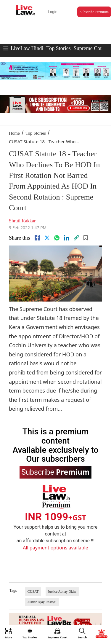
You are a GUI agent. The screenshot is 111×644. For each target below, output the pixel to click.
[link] (76, 238)
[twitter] (47, 238)
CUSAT (33, 592)
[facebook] (37, 238)
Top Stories (58, 48)
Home (14, 133)
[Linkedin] (67, 238)
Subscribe (55, 472)
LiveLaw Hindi (27, 48)
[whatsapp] (57, 238)
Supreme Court (90, 48)
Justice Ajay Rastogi (42, 602)
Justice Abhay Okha (62, 592)
